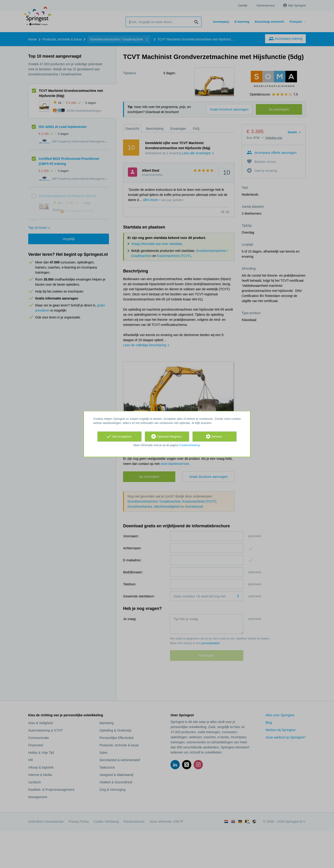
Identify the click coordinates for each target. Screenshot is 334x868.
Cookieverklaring (189, 445)
